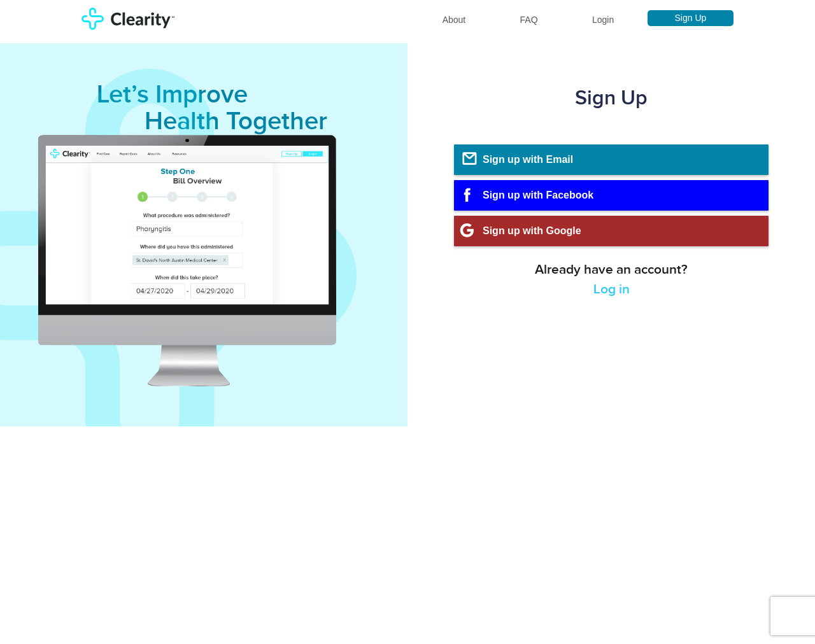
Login (603, 20)
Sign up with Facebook (524, 194)
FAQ (529, 20)
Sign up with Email (517, 159)
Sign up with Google (518, 230)
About (454, 20)
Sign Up (691, 18)
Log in (612, 289)
